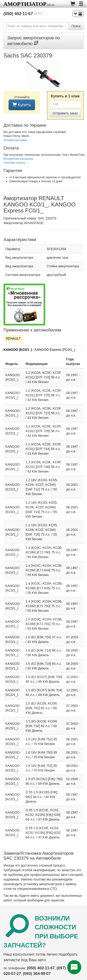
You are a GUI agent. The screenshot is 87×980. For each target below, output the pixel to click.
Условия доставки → (17, 140)
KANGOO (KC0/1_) (18, 350)
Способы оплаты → (16, 163)
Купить (22, 105)
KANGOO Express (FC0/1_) (55, 350)
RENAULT (13, 338)
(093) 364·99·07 (37, 974)
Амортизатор (25, 4)
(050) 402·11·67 (23, 14)
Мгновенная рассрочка (18, 159)
